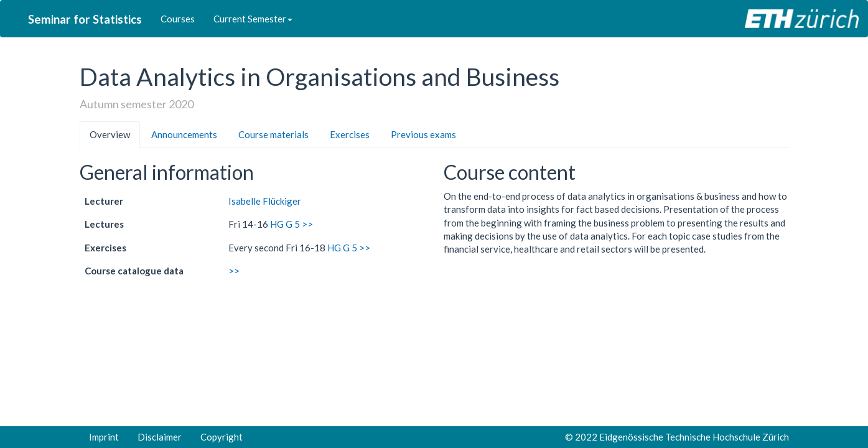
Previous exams (423, 134)
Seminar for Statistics (85, 19)
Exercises (350, 134)
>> (307, 224)
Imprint (104, 437)
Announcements (184, 134)
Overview (110, 134)
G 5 (293, 224)
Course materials (273, 134)
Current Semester (253, 19)
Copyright (222, 437)
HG (277, 224)
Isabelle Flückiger (265, 201)
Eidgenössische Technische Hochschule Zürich (694, 437)
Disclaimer (160, 437)
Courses (178, 19)
